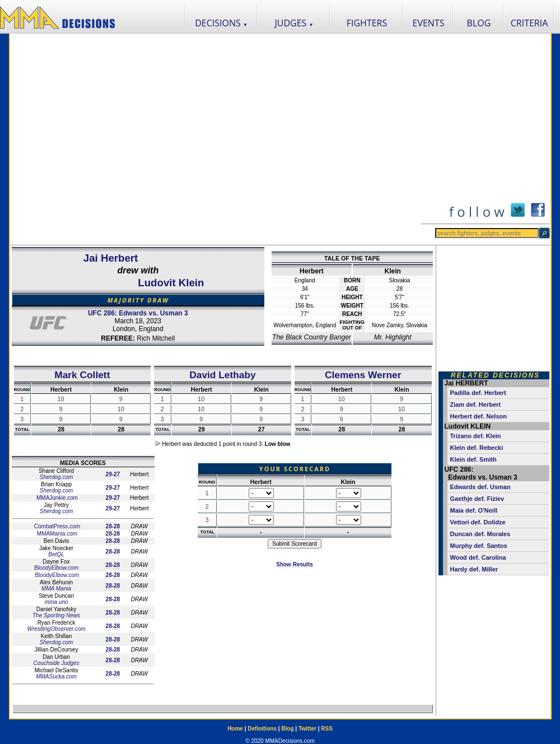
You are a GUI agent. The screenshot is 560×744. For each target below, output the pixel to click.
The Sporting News (56, 615)
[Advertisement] (114, 139)
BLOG (479, 23)
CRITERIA (529, 23)
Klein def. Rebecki (477, 448)
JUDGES (294, 23)
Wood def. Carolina (478, 557)
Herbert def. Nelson (479, 416)
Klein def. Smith (473, 459)
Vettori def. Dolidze (478, 522)
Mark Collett (82, 375)
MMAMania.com (56, 534)
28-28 (113, 526)
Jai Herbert (111, 258)
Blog (287, 729)
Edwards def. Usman (480, 487)
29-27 (113, 474)
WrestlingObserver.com (56, 629)
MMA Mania (56, 589)
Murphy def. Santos (479, 546)
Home (235, 729)
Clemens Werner (363, 375)
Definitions (262, 729)
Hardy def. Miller (474, 569)
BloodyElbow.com (56, 568)
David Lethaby (222, 375)
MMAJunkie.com (56, 498)
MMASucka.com (56, 676)
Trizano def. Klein (476, 436)
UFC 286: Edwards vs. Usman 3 (138, 313)
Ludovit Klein (171, 283)
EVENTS (429, 23)
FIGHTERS (367, 23)
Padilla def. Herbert (478, 393)
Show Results (295, 564)
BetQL (56, 554)
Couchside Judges (56, 663)
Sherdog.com (56, 477)
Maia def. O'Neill (474, 510)
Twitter (307, 729)
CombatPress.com (56, 526)
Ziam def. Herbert (475, 404)
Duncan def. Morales (480, 534)
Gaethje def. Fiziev (477, 499)
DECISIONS (221, 23)
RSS (327, 729)
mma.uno (57, 602)
